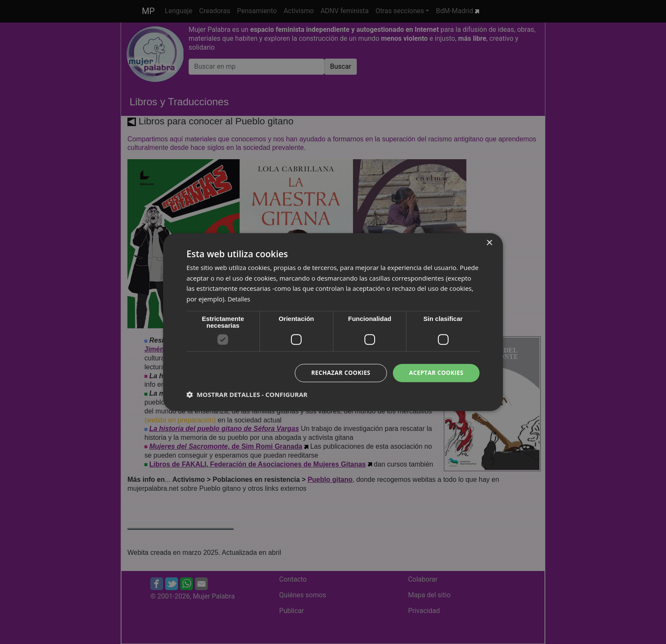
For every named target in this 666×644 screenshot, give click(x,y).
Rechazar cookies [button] (338, 373)
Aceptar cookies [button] (435, 373)
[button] (247, 395)
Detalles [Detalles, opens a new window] (240, 299)
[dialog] (333, 322)
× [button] (489, 243)
